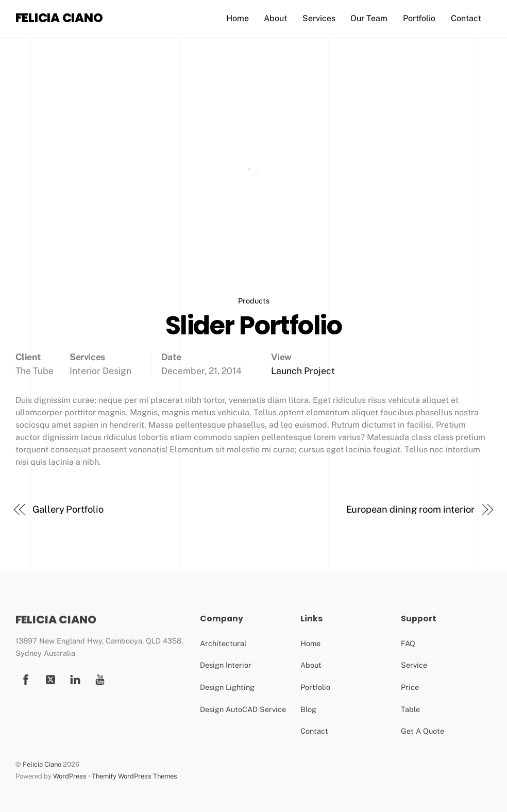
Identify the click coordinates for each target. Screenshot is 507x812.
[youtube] (75, 678)
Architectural (223, 643)
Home (238, 18)
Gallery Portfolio (68, 509)
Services (319, 18)
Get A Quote (422, 731)
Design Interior (226, 665)
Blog (308, 709)
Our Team (369, 18)
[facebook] (26, 678)
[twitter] (50, 678)
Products (254, 301)
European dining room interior (410, 509)
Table (410, 709)
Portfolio (419, 18)
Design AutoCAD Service (243, 709)
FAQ (408, 643)
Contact (466, 18)
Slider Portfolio (253, 325)
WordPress (70, 776)
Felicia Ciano (42, 764)
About (275, 18)
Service (414, 665)
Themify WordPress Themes (134, 776)
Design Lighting (227, 687)
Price (410, 687)
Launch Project (303, 371)
